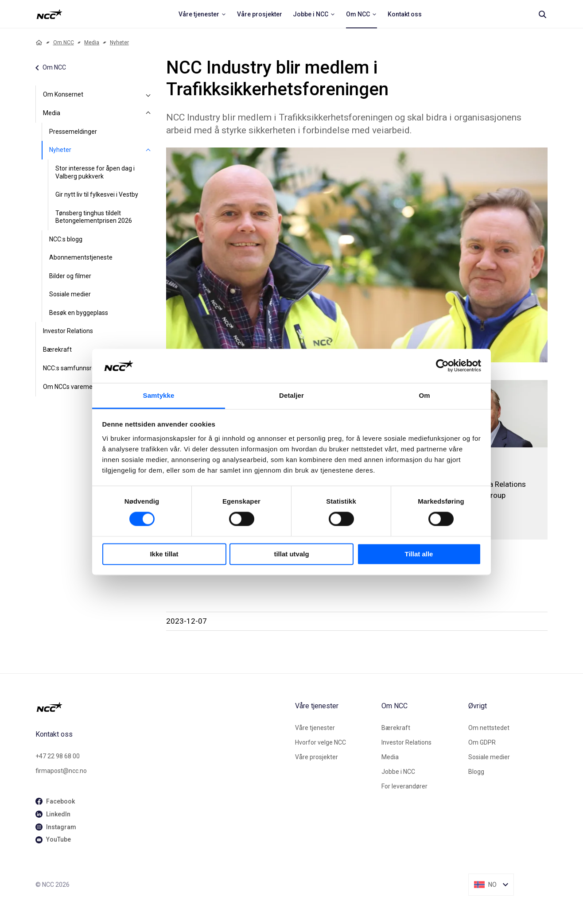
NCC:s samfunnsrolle (72, 368)
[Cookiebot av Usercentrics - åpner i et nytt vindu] (442, 366)
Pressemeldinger (73, 132)
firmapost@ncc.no (61, 771)
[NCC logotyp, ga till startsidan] (49, 14)
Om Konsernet (63, 94)
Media (92, 43)
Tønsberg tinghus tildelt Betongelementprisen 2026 (94, 217)
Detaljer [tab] (291, 395)
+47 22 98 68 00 (58, 756)
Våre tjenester (315, 728)
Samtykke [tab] (159, 395)
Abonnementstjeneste (81, 257)
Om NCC (64, 43)
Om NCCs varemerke (72, 387)
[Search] (542, 14)
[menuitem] (202, 14)
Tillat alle (419, 554)
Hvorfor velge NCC (321, 742)
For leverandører (404, 786)
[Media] (148, 113)
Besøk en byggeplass (79, 313)
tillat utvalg (291, 554)
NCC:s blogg (66, 239)
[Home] (39, 43)
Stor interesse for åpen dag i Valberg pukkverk (95, 172)
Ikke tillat (164, 554)
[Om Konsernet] (148, 95)
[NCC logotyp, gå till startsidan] (162, 707)
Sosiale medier (70, 294)
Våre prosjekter (317, 757)
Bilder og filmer (70, 276)
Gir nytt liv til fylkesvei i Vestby (97, 194)
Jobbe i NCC (398, 772)
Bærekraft (57, 349)
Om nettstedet (489, 728)
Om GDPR (482, 742)
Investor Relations (68, 331)
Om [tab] (424, 395)
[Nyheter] (148, 150)
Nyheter (119, 43)
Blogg (476, 772)
